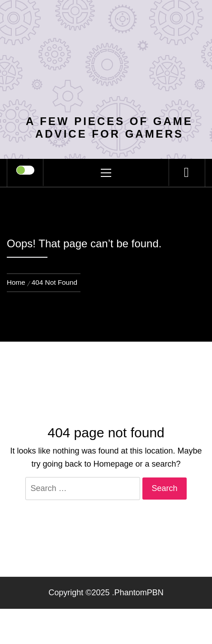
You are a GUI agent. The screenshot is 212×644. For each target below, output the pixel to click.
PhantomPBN (139, 593)
